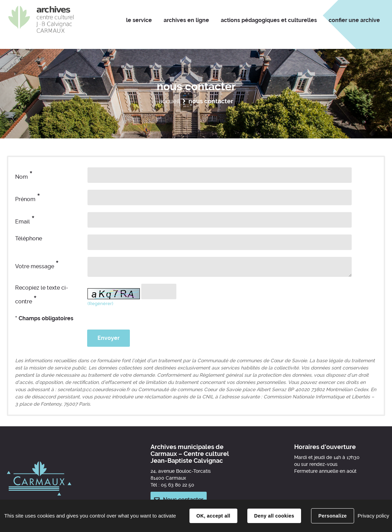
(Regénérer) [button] (100, 304)
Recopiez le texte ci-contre (42, 295)
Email (25, 220)
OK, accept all (213, 516)
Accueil (169, 101)
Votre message (37, 265)
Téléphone (29, 238)
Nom (24, 175)
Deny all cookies (274, 516)
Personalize (332, 516)
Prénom (28, 197)
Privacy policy (373, 516)
